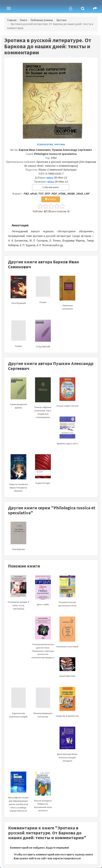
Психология (45, 145)
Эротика (61, 20)
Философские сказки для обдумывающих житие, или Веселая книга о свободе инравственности (18, 796)
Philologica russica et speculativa (55, 154)
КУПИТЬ (51, 199)
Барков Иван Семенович (35, 150)
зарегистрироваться (67, 858)
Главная (12, 20)
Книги (23, 20)
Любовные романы (42, 20)
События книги (51, 187)
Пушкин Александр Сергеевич (72, 150)
